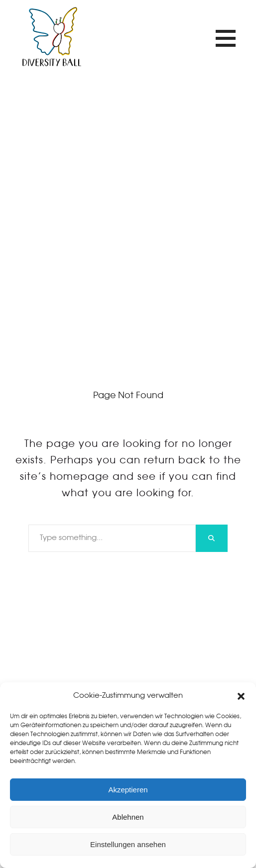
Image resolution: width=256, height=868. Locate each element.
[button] (241, 696)
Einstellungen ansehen (128, 844)
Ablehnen (128, 817)
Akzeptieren (128, 790)
